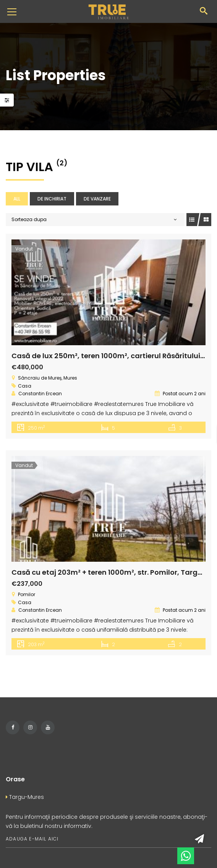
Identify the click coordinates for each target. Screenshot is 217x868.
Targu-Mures (25, 797)
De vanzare (97, 199)
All (17, 199)
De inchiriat (52, 199)
